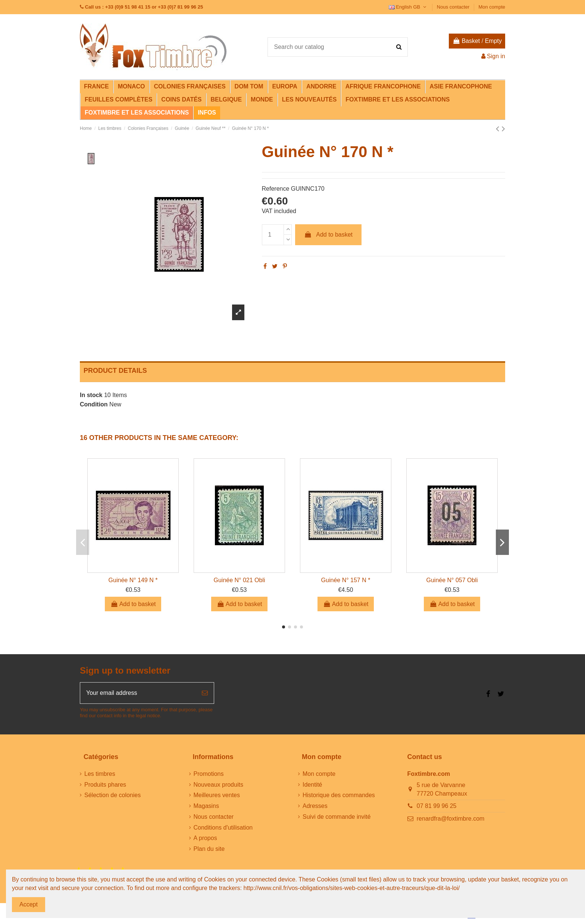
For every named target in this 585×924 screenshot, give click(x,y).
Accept (29, 904)
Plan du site (209, 849)
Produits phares (105, 785)
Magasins (206, 806)
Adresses (315, 806)
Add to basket (328, 235)
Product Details (115, 371)
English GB (408, 7)
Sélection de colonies (112, 795)
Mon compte (492, 7)
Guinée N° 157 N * (346, 580)
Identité (312, 785)
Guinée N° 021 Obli (239, 580)
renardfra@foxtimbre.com (451, 819)
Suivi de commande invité (337, 817)
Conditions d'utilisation (223, 828)
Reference (276, 189)
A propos (205, 838)
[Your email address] (138, 693)
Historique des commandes (339, 795)
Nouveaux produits (218, 785)
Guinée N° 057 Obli (452, 580)
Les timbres (100, 774)
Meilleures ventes (217, 795)
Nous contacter (454, 7)
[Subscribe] (205, 693)
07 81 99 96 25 (437, 806)
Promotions (209, 774)
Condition (94, 404)
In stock (91, 395)
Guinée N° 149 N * (133, 580)
